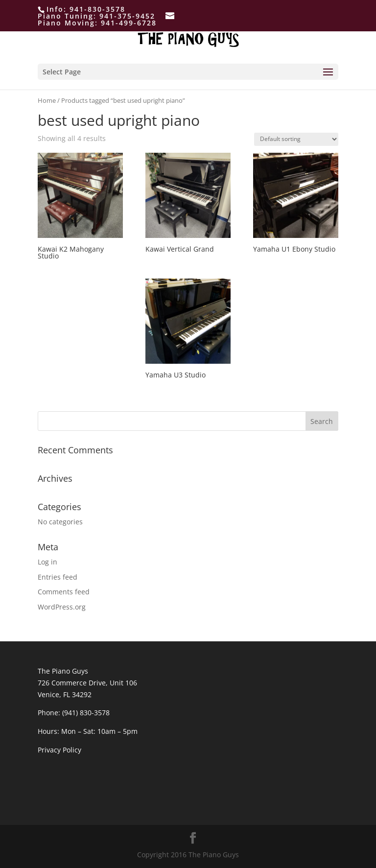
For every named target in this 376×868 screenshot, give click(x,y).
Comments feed (64, 592)
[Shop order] (296, 139)
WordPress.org (62, 607)
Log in (47, 562)
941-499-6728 (129, 23)
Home (47, 100)
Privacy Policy (59, 750)
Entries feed (58, 577)
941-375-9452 (127, 16)
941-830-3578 (97, 9)
